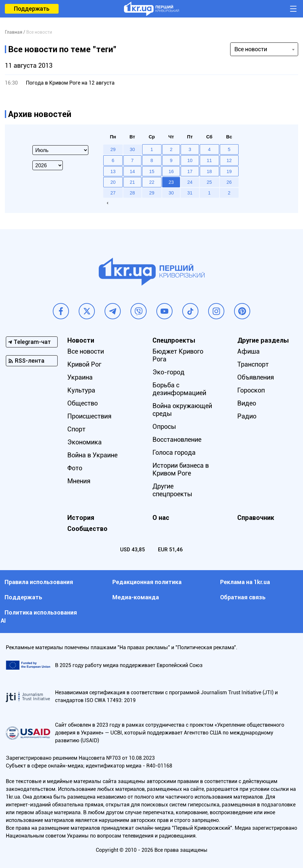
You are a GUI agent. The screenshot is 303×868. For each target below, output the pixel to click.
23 (171, 182)
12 (229, 160)
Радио (247, 416)
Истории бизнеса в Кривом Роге (181, 469)
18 (209, 171)
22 (152, 182)
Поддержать (32, 9)
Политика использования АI (39, 616)
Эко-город (168, 372)
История (81, 518)
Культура (81, 390)
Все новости (86, 351)
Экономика (84, 442)
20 (113, 182)
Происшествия (89, 416)
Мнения (79, 481)
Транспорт (253, 364)
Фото (75, 468)
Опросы (164, 427)
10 (190, 160)
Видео (247, 403)
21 (132, 182)
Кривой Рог (84, 364)
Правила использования (39, 582)
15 (152, 171)
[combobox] (264, 49)
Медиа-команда (136, 597)
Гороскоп (251, 390)
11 (209, 160)
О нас (161, 518)
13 (113, 171)
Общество (83, 403)
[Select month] (60, 150)
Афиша (248, 351)
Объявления (256, 377)
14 (132, 171)
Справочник (256, 518)
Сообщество (87, 529)
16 (171, 171)
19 (229, 171)
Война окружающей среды (182, 410)
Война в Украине (92, 455)
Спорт (76, 429)
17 (190, 171)
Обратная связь (243, 597)
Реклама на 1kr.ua (245, 582)
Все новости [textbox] (251, 49)
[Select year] (48, 165)
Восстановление (177, 440)
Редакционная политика (147, 582)
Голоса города (174, 452)
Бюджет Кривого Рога (178, 355)
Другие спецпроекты (172, 490)
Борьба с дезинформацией (179, 389)
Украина (80, 377)
